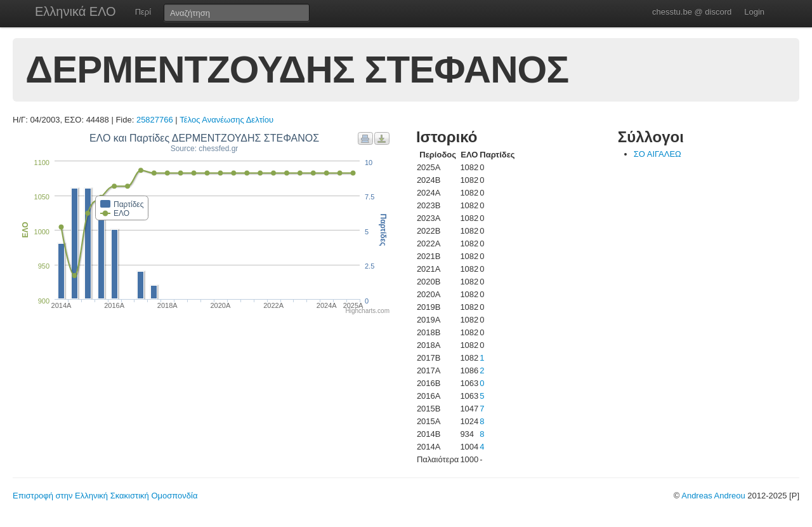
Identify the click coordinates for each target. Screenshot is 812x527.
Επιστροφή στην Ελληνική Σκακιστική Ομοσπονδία (105, 496)
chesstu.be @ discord (692, 12)
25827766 (155, 120)
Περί (143, 12)
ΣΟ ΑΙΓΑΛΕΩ (658, 154)
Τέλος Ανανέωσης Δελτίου (226, 120)
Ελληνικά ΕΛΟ (75, 11)
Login (754, 12)
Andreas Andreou (713, 496)
